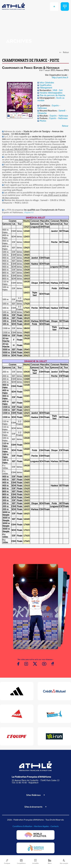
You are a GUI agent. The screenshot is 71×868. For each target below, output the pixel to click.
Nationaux (42, 108)
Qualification (45, 85)
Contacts (55, 826)
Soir (61, 90)
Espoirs (55, 105)
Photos (43, 121)
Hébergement (46, 88)
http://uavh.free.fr (60, 77)
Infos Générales (47, 83)
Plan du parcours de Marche (52, 95)
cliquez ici (29, 212)
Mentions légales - (42, 826)
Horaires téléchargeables (51, 93)
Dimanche (42, 113)
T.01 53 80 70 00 (19, 783)
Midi (55, 90)
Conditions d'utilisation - (23, 826)
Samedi (62, 111)
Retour (65, 126)
